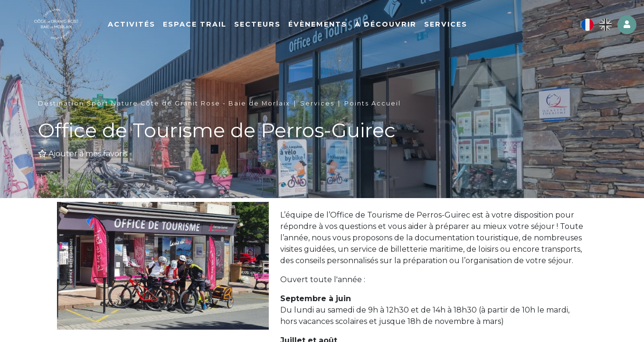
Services (468, 27)
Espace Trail (217, 27)
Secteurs (280, 27)
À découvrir (408, 27)
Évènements (340, 27)
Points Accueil (373, 103)
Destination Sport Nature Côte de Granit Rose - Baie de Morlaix (164, 103)
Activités (154, 27)
